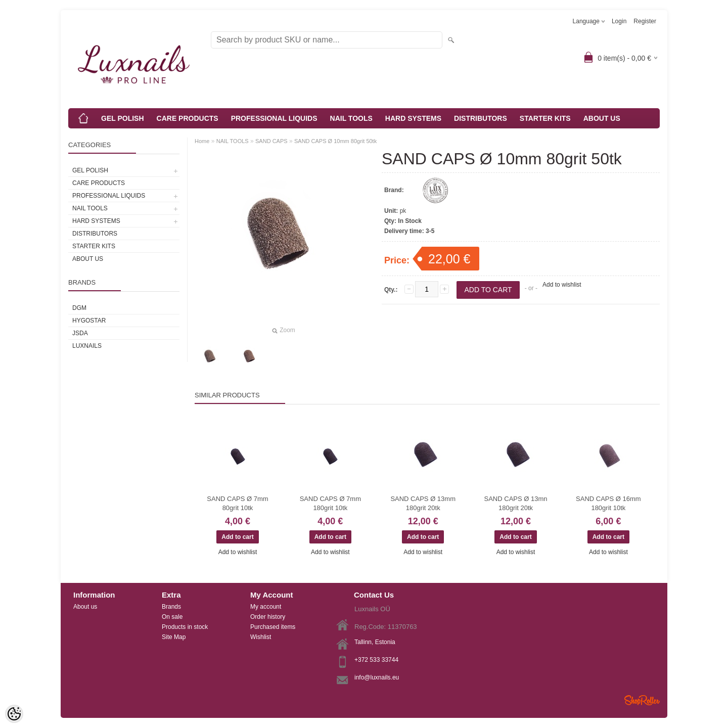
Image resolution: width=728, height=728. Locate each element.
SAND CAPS (271, 141)
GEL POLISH (123, 118)
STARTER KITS (545, 118)
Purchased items (273, 627)
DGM (79, 308)
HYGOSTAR (89, 321)
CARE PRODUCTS (188, 118)
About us (85, 607)
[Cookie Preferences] (14, 714)
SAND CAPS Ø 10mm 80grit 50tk (335, 141)
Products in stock (185, 627)
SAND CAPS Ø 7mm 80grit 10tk (237, 503)
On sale (172, 617)
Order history (268, 617)
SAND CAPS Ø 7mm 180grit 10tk (330, 503)
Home (202, 141)
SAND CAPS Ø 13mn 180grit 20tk (516, 503)
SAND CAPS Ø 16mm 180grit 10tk (608, 503)
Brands (171, 607)
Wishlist (261, 637)
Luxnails (87, 346)
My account (266, 607)
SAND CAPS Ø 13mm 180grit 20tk (423, 503)
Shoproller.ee (642, 700)
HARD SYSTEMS (413, 118)
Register (645, 21)
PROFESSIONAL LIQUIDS (274, 118)
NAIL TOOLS (351, 118)
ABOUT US (602, 118)
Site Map (174, 637)
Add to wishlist (562, 285)
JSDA (80, 333)
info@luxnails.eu (377, 677)
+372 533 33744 (376, 660)
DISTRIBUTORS (481, 118)
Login (619, 21)
